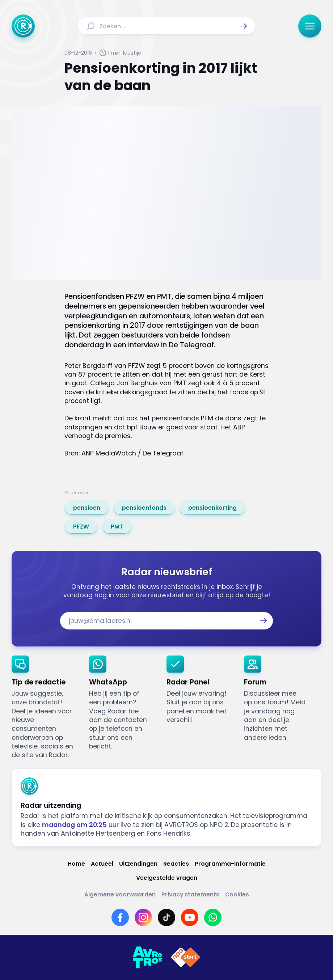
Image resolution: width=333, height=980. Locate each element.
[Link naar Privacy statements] (190, 895)
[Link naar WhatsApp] (213, 917)
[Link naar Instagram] (143, 917)
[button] (244, 26)
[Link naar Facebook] (120, 917)
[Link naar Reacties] (176, 864)
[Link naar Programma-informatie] (230, 864)
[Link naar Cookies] (237, 895)
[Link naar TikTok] (166, 917)
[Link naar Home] (76, 864)
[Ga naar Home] (23, 26)
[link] (87, 508)
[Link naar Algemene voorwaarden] (120, 895)
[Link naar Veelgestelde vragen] (167, 878)
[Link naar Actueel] (102, 864)
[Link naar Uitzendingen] (138, 864)
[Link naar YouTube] (190, 917)
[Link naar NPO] (186, 958)
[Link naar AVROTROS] (147, 958)
